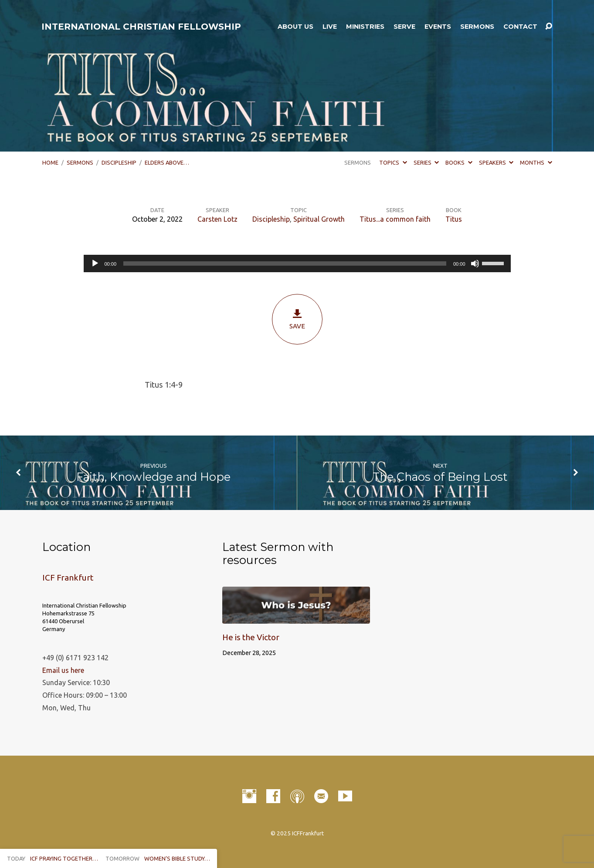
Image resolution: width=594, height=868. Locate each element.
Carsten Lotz (217, 219)
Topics (393, 162)
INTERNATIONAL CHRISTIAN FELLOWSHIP (141, 27)
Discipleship (119, 162)
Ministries (365, 27)
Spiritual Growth (319, 219)
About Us (295, 27)
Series (426, 162)
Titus (454, 219)
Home (50, 162)
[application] (297, 263)
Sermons (477, 27)
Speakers (496, 162)
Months (536, 162)
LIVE (330, 27)
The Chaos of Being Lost (440, 477)
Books (459, 162)
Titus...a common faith (395, 219)
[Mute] (475, 263)
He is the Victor (251, 637)
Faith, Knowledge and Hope (153, 477)
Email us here (63, 670)
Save (297, 319)
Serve (404, 27)
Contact (520, 27)
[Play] (95, 263)
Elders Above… (167, 162)
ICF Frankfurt (68, 578)
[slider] (285, 263)
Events (438, 27)
